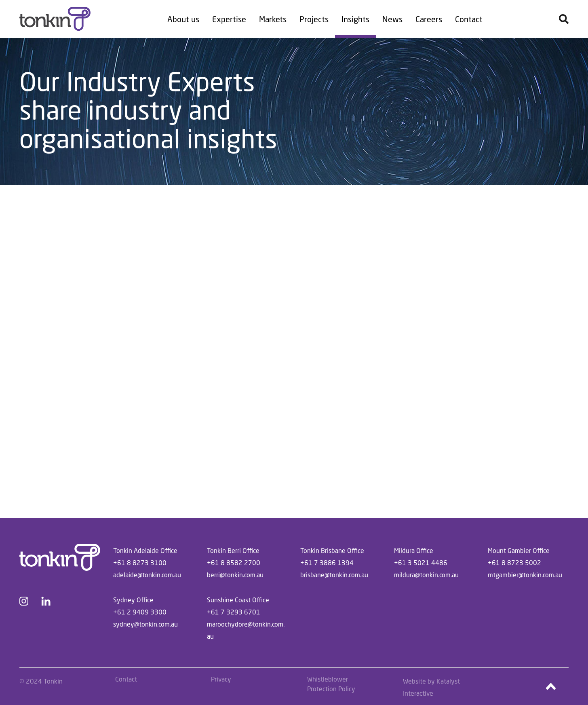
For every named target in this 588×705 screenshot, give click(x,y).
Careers (429, 19)
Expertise (229, 19)
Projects (314, 19)
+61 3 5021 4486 (421, 563)
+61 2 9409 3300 (140, 612)
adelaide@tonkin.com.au (147, 575)
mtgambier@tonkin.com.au (525, 575)
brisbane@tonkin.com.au (334, 575)
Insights (355, 19)
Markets (273, 19)
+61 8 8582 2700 (234, 563)
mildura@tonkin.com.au (426, 575)
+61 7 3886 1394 (327, 563)
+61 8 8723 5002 (514, 563)
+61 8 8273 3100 (140, 563)
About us (183, 19)
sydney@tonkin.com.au (145, 624)
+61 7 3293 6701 (234, 612)
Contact (469, 19)
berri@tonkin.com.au (235, 575)
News (392, 19)
